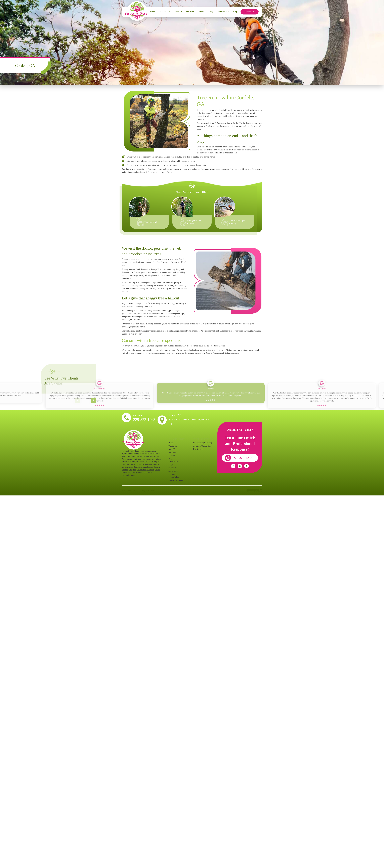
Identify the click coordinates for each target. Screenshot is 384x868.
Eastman (125, 470)
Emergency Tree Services (202, 446)
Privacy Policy (174, 477)
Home (153, 11)
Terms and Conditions (176, 480)
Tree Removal (151, 222)
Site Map (172, 474)
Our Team (190, 11)
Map (170, 424)
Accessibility (173, 471)
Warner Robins (138, 472)
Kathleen (151, 470)
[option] (151, 213)
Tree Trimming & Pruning (202, 443)
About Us (178, 11)
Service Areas (223, 11)
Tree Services (165, 11)
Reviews (202, 11)
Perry (130, 472)
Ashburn (143, 467)
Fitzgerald (133, 470)
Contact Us (250, 12)
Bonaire (150, 467)
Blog (211, 11)
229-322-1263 (144, 420)
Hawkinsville (142, 470)
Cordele (156, 467)
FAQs (235, 11)
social (233, 466)
